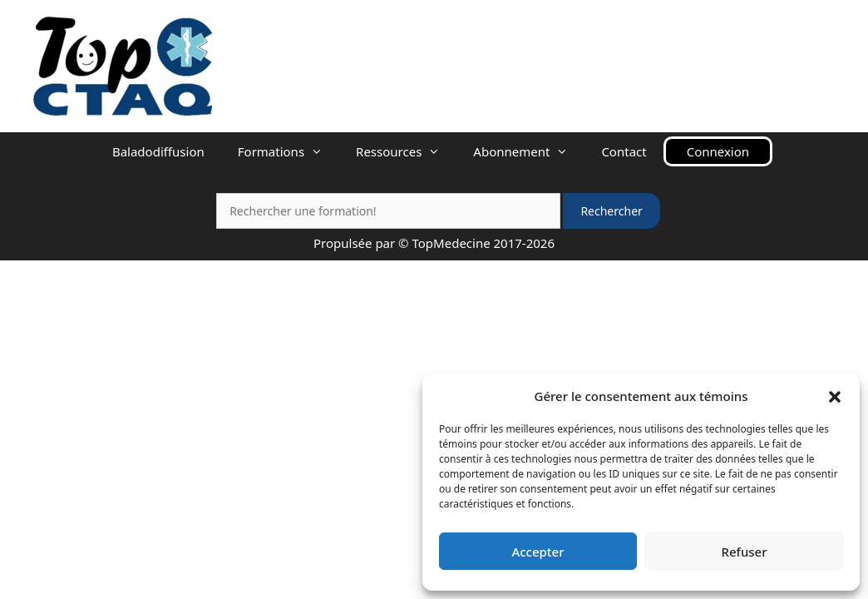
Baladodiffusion (158, 151)
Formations (289, 151)
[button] (835, 396)
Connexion (718, 151)
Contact (624, 151)
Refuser (744, 552)
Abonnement (529, 151)
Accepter (538, 552)
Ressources (406, 151)
